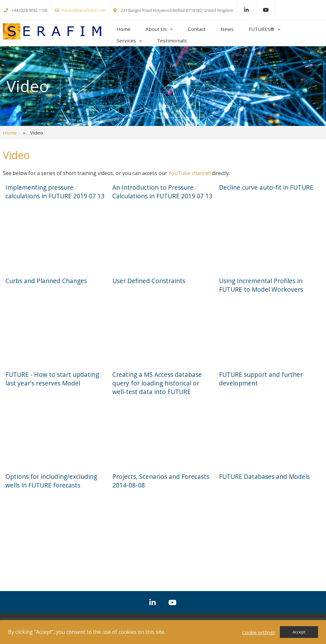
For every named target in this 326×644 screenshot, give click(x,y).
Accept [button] (299, 632)
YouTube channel (189, 173)
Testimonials (172, 40)
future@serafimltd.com (84, 10)
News (227, 29)
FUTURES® (262, 29)
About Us (156, 29)
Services (126, 40)
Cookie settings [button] (259, 632)
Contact (197, 29)
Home (124, 29)
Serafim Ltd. (52, 32)
